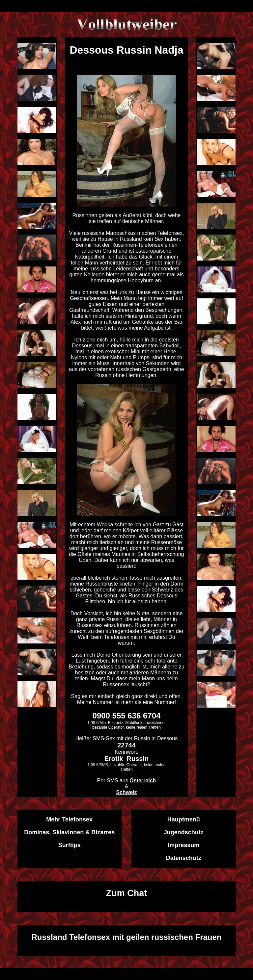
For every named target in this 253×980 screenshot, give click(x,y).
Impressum (183, 845)
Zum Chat (127, 893)
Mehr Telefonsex (69, 819)
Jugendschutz (184, 832)
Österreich (143, 780)
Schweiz (126, 792)
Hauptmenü (184, 819)
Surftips (70, 845)
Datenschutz (184, 858)
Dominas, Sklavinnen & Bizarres (69, 832)
